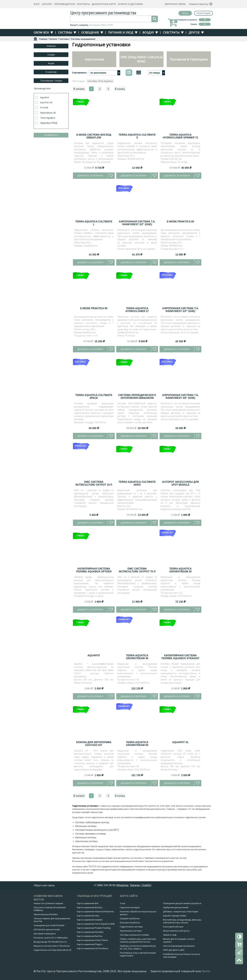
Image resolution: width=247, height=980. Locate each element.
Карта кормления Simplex (90, 920)
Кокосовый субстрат (173, 927)
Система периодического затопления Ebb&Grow (137, 397)
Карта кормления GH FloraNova (93, 948)
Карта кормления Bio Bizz (90, 907)
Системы (65, 32)
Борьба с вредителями (175, 916)
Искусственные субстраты (176, 931)
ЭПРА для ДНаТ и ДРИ (174, 950)
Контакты (83, 4)
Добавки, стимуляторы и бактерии (181, 911)
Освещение (90, 32)
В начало (79, 89)
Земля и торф (170, 935)
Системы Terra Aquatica (100, 81)
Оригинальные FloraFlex (46, 914)
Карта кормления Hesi (88, 916)
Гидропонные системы (131, 927)
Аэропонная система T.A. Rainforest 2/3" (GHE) (180, 310)
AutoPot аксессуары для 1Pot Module (181, 483)
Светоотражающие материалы (179, 946)
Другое (194, 32)
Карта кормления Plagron (90, 944)
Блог (37, 4)
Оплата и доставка (131, 4)
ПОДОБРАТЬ (51, 135)
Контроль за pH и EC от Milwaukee (51, 938)
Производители (65, 4)
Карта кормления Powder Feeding (94, 928)
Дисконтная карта (104, 4)
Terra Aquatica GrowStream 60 (137, 744)
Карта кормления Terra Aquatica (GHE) (96, 924)
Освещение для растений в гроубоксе (182, 903)
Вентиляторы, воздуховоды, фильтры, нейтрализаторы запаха (182, 921)
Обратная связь (175, 4)
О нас (123, 903)
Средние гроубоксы (130, 918)
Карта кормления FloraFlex (90, 932)
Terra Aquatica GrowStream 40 (137, 657)
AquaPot (94, 655)
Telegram (135, 885)
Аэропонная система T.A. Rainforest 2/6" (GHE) (180, 397)
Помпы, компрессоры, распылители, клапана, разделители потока (138, 940)
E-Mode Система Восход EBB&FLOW (94, 136)
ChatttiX (146, 885)
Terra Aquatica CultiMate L (94, 223)
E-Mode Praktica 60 (180, 222)
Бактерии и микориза (45, 934)
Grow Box (41, 32)
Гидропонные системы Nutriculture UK (53, 950)
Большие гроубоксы (130, 923)
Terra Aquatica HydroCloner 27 (137, 310)
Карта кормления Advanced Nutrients (95, 911)
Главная (43, 39)
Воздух (148, 32)
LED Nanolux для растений (47, 929)
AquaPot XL (180, 742)
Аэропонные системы (131, 931)
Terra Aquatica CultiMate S (137, 136)
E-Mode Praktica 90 (94, 308)
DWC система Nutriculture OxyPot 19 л (94, 483)
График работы (199, 4)
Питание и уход (121, 32)
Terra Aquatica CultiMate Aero (137, 483)
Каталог (47, 4)
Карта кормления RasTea (90, 936)
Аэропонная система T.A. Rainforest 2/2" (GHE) (137, 223)
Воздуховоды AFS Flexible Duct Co (50, 942)
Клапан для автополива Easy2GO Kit (94, 744)
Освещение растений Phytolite (49, 925)
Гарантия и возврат (130, 907)
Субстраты (171, 32)
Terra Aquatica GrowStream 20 (181, 570)
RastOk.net (95, 866)
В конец (120, 89)
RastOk (206, 971)
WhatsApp (123, 885)
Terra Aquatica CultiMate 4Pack (94, 397)
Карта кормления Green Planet (92, 940)
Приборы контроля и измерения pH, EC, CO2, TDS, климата (138, 947)
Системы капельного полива (134, 935)
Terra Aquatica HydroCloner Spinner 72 (180, 136)
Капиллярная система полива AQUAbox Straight (180, 657)
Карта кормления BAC (88, 903)
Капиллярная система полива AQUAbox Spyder (94, 570)
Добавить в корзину (90, 176)
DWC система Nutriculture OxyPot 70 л (137, 570)
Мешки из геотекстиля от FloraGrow (52, 946)
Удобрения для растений (176, 907)
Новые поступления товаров (48, 903)
